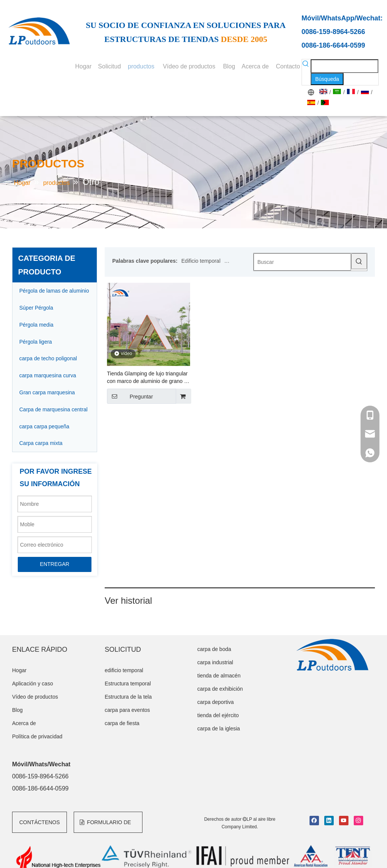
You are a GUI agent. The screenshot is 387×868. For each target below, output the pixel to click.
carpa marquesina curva (48, 375)
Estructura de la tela (128, 697)
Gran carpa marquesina (47, 392)
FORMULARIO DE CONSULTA (105, 826)
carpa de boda (214, 649)
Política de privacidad (37, 736)
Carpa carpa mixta (41, 443)
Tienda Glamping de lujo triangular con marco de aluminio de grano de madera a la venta (148, 378)
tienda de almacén (219, 676)
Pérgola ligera (36, 342)
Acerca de (24, 723)
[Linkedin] (329, 821)
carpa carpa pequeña (44, 426)
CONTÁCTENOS (39, 822)
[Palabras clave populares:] (327, 79)
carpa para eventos (127, 710)
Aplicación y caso (33, 684)
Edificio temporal (201, 261)
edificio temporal (124, 670)
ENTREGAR (55, 564)
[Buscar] (302, 262)
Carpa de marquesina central (53, 409)
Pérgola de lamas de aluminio (54, 291)
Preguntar (130, 396)
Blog (17, 710)
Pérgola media (36, 325)
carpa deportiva (216, 702)
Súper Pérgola (36, 308)
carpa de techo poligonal (48, 358)
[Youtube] (344, 821)
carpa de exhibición (220, 689)
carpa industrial (215, 662)
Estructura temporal (128, 684)
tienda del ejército (218, 715)
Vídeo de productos (35, 697)
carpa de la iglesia (219, 728)
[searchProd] (344, 66)
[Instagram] (358, 821)
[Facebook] (314, 821)
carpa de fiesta (122, 723)
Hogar (19, 670)
